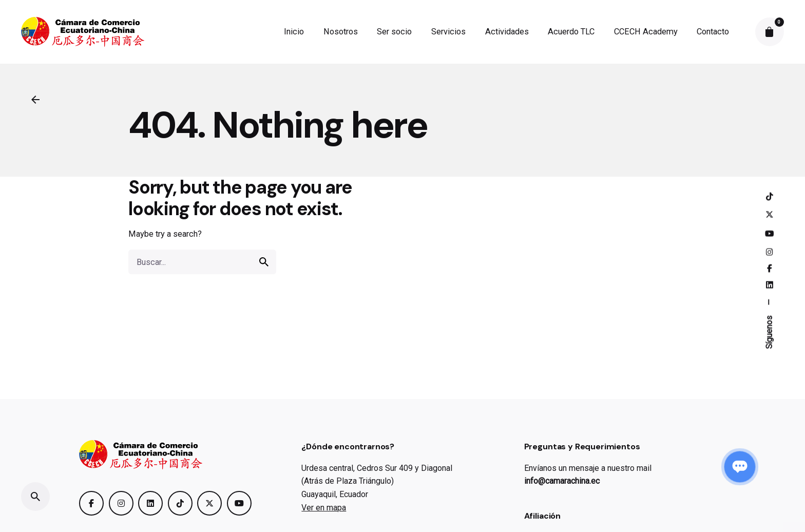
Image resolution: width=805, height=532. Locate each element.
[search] (264, 262)
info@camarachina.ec (562, 481)
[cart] (770, 32)
